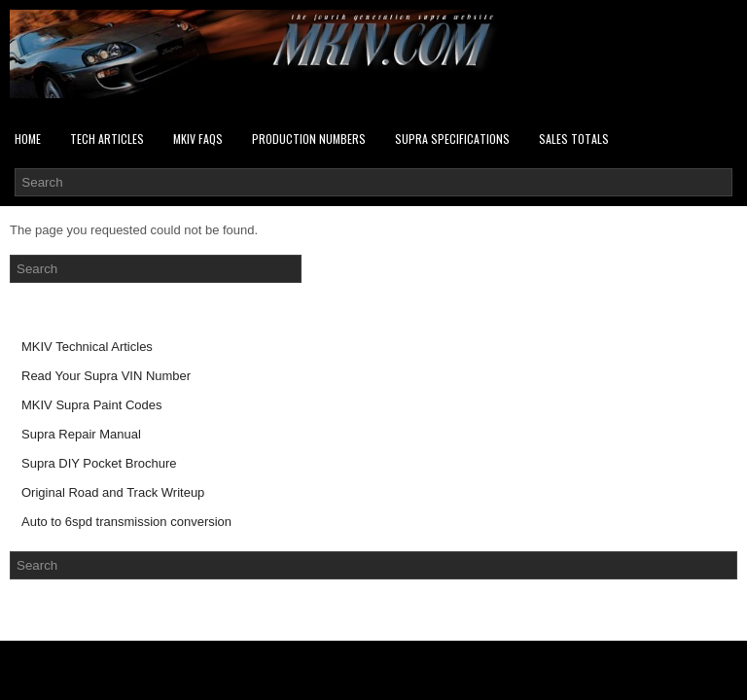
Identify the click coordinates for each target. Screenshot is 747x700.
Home (28, 139)
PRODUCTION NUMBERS (309, 139)
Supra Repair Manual (81, 434)
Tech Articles (107, 139)
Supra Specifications (452, 139)
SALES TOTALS (574, 139)
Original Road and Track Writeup (113, 492)
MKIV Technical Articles (87, 347)
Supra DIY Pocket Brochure (99, 463)
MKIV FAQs (198, 139)
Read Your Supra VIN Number (106, 376)
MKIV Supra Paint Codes (92, 405)
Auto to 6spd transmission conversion (126, 522)
